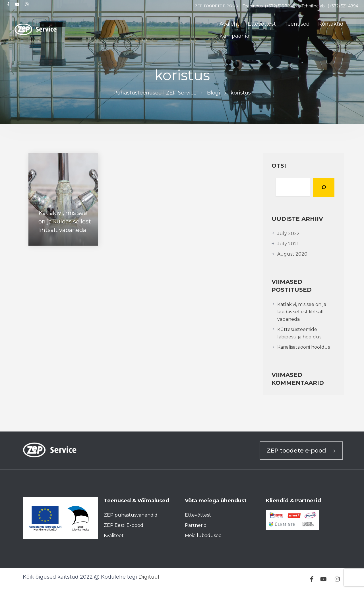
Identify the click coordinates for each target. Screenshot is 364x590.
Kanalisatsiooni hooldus (304, 347)
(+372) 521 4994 (343, 6)
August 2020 (292, 254)
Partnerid (196, 525)
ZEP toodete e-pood (217, 6)
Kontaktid (331, 24)
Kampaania (234, 36)
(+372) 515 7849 (280, 6)
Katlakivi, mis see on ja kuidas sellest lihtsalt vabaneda (302, 312)
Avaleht (229, 24)
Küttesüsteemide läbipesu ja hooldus (299, 333)
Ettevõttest (262, 24)
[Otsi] (324, 187)
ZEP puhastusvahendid (131, 515)
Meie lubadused (203, 535)
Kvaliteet (114, 535)
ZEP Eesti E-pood (124, 525)
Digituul (149, 577)
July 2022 (288, 234)
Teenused (297, 24)
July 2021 (288, 244)
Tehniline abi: (315, 6)
